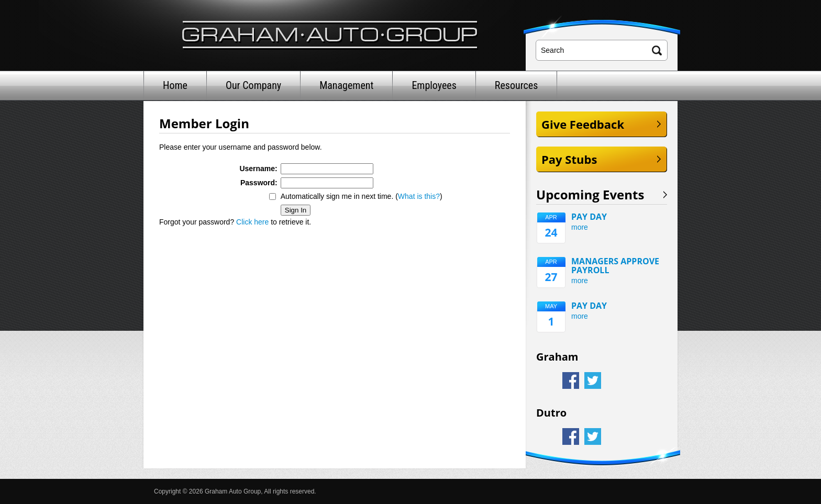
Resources (516, 85)
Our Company (253, 85)
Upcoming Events (590, 195)
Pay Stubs (569, 159)
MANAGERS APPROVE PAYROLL (615, 266)
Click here (252, 222)
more (580, 227)
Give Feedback (583, 124)
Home (175, 85)
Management (346, 85)
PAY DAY (589, 217)
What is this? (419, 196)
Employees (434, 85)
